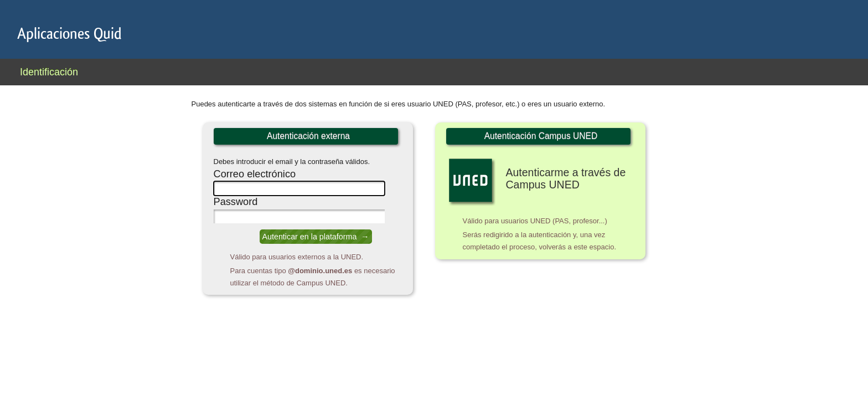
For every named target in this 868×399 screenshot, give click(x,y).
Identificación (49, 72)
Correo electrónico (255, 174)
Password (236, 202)
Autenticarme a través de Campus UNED (566, 178)
